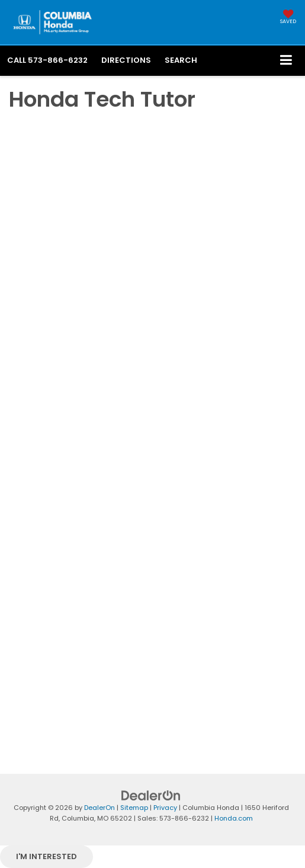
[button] (47, 60)
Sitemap (134, 808)
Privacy (165, 808)
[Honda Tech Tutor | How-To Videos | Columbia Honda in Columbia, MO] (152, 421)
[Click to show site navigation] (286, 61)
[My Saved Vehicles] (288, 18)
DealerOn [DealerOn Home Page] (99, 808)
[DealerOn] (151, 795)
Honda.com (234, 818)
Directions (126, 60)
